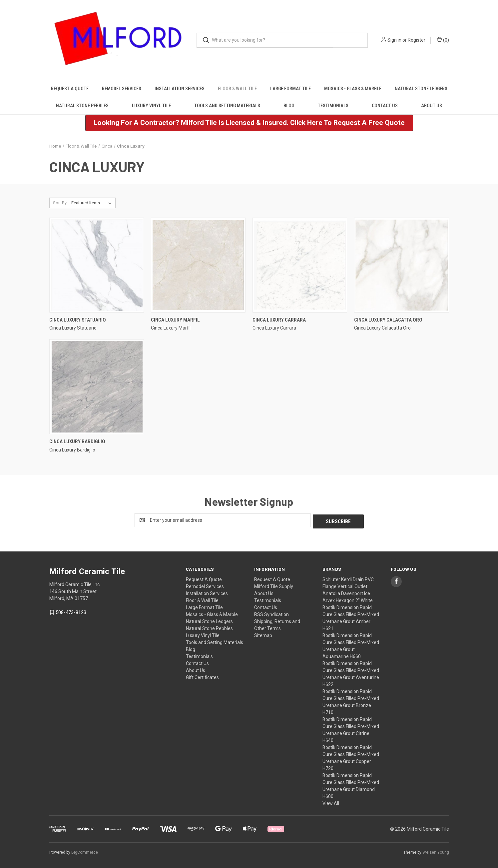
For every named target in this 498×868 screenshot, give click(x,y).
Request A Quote (70, 89)
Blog (289, 106)
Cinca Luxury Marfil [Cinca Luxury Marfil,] (175, 320)
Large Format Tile (290, 89)
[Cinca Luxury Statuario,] (97, 265)
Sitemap (263, 634)
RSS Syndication (271, 613)
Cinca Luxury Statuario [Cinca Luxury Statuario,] (78, 320)
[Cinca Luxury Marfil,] (198, 265)
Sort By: (60, 203)
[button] (249, 123)
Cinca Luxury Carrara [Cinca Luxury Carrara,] (279, 320)
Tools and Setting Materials (227, 106)
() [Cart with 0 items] (443, 40)
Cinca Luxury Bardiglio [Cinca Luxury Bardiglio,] (77, 441)
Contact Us (385, 106)
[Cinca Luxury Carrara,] (300, 265)
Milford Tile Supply (274, 585)
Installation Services (180, 89)
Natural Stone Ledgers (421, 89)
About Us (432, 106)
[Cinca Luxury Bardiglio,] (97, 387)
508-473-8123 (71, 611)
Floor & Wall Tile (237, 89)
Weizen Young (436, 851)
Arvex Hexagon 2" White (348, 599)
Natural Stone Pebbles (82, 106)
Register (417, 40)
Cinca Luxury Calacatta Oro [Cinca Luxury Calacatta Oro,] (388, 320)
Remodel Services (122, 89)
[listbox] (93, 203)
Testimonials (333, 106)
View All (331, 802)
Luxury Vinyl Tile (151, 106)
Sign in (394, 40)
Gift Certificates (202, 676)
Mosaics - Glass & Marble (353, 89)
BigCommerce (85, 851)
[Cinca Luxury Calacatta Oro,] (401, 265)
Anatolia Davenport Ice (346, 592)
